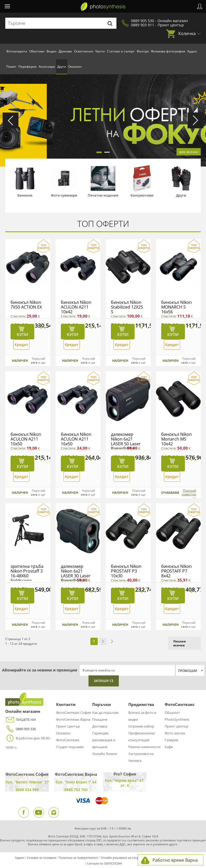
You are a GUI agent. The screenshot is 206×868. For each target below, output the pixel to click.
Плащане (100, 719)
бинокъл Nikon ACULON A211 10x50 (26, 439)
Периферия (28, 67)
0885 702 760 (76, 790)
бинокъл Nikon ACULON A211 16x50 (76, 439)
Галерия (171, 740)
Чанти (100, 51)
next (112, 641)
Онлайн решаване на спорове (122, 858)
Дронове (65, 51)
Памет (11, 67)
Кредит (21, 345)
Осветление (84, 51)
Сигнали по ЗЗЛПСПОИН (104, 863)
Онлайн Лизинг (105, 754)
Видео (51, 51)
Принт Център (68, 726)
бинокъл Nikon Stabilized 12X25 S (127, 307)
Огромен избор (141, 726)
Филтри (143, 51)
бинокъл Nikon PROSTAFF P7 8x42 (176, 571)
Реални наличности (144, 747)
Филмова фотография (168, 51)
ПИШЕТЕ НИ (21, 720)
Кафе (169, 747)
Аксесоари (47, 67)
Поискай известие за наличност (188, 496)
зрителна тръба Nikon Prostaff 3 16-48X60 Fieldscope (27, 573)
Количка (187, 33)
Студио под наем (70, 747)
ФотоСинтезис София (73, 713)
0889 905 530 (21, 729)
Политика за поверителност (79, 858)
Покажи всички (180, 643)
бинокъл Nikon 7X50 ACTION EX (26, 305)
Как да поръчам (105, 713)
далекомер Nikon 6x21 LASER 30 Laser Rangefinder (76, 573)
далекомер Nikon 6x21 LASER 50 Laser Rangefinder (126, 441)
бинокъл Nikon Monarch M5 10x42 (176, 439)
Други (62, 67)
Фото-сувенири (64, 195)
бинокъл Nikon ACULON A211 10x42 (76, 307)
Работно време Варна (175, 860)
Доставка (100, 726)
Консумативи (142, 195)
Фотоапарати (17, 51)
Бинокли (25, 195)
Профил (200, 6)
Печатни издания (103, 195)
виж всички (189, 152)
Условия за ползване (41, 858)
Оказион (75, 67)
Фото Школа (175, 733)
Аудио (192, 51)
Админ (20, 858)
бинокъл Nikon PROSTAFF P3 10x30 (126, 571)
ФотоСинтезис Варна (73, 719)
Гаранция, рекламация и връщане (104, 740)
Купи (23, 334)
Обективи (37, 51)
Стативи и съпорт (121, 51)
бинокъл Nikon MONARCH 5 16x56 (176, 307)
